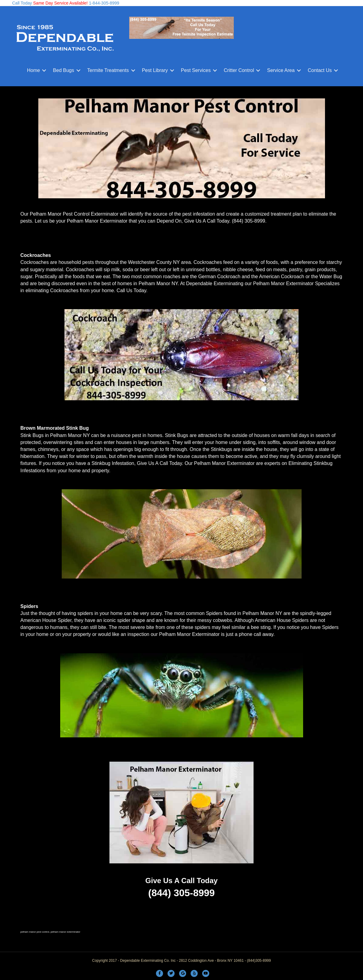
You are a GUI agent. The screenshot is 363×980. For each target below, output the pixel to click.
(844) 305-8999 (249, 221)
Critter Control (239, 70)
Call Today (22, 3)
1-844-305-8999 (104, 3)
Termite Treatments (108, 70)
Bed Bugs (63, 70)
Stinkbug (323, 463)
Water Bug (331, 277)
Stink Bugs (32, 435)
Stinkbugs (221, 449)
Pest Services (196, 70)
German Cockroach (219, 277)
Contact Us (320, 70)
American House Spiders (282, 620)
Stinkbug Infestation (113, 463)
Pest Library (155, 70)
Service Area (281, 70)
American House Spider (46, 620)
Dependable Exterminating (215, 283)
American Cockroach (282, 277)
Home (34, 70)
